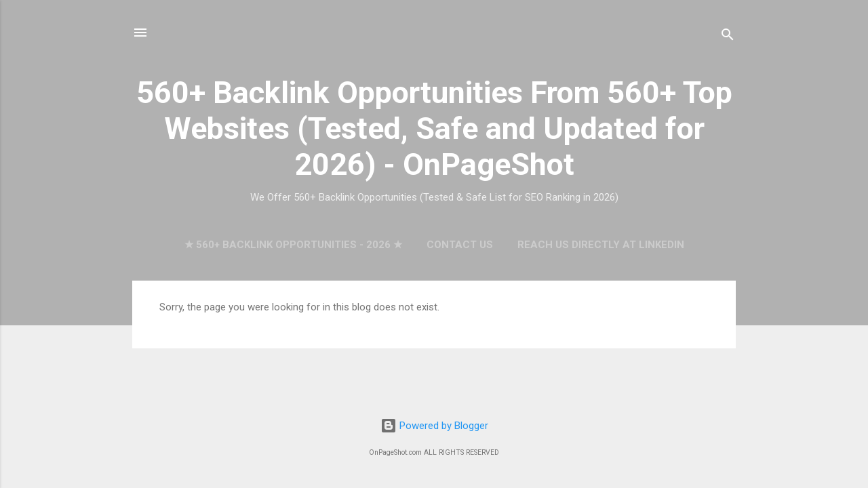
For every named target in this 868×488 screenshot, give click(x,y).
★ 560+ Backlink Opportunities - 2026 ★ (293, 245)
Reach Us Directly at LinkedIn (601, 245)
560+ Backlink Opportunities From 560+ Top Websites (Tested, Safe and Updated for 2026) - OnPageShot (434, 128)
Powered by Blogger (434, 426)
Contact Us (460, 245)
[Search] (728, 37)
